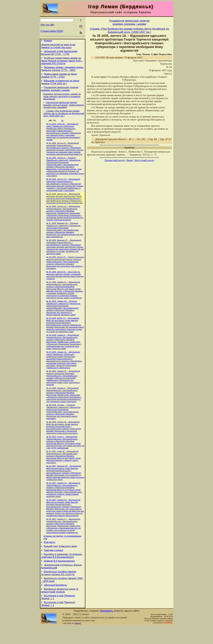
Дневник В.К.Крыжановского (59, 576)
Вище (130, 160)
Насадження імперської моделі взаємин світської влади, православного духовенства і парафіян (64, 109)
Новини (48, 41)
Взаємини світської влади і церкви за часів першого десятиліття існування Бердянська (62, 100)
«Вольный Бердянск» (56, 602)
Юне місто (50, 555)
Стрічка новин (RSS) (52, 31)
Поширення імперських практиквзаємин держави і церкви (129, 22)
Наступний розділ (144, 160)
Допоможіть (107, 629)
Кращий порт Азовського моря (60, 560)
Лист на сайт (48, 25)
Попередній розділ (115, 160)
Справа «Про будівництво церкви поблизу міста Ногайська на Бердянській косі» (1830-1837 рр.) (64, 118)
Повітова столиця (53, 564)
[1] (62, 125)
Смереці (78, 641)
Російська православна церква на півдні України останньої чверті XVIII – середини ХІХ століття (62, 63)
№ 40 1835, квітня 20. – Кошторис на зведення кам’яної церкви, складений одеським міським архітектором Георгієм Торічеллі (65, 283)
